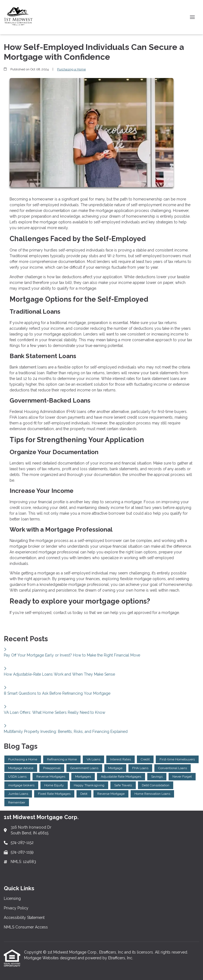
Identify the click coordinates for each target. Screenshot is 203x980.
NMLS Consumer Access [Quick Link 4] (26, 927)
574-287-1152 (22, 843)
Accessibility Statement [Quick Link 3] (24, 918)
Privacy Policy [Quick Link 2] (16, 908)
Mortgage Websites (42, 958)
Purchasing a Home (71, 69)
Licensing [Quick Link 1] (12, 898)
